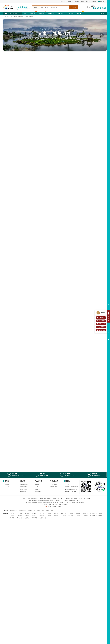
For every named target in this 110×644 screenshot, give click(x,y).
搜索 (74, 7)
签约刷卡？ (38, 485)
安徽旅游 (27, 516)
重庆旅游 (71, 516)
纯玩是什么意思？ (24, 485)
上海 (84, 345)
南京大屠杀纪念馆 (69, 183)
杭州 (11, 111)
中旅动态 (7, 487)
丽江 (17, 102)
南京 (72, 345)
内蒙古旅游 (43, 518)
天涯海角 (18, 99)
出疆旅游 (42, 13)
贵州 (11, 126)
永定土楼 (87, 409)
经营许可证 (70, 1)
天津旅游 (20, 513)
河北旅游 (27, 513)
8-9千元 (7, 141)
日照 (11, 121)
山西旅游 (34, 513)
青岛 (6, 121)
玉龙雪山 (12, 107)
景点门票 (70, 13)
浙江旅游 (20, 516)
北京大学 (69, 152)
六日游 (6, 131)
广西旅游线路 (14, 280)
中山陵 (90, 152)
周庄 (80, 345)
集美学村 (96, 152)
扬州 (92, 345)
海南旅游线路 (14, 247)
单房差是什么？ (23, 487)
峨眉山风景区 (87, 215)
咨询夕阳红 (101, 330)
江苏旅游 (12, 516)
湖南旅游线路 (14, 376)
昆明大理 (100, 183)
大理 (11, 104)
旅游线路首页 (21, 17)
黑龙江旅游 (35, 518)
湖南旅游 (41, 516)
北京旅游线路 (14, 312)
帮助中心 (77, 1)
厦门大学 (93, 409)
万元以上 (15, 141)
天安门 (75, 152)
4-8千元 (15, 139)
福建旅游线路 (14, 408)
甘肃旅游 (63, 513)
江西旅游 (93, 516)
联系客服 (94, 1)
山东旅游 (41, 513)
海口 (89, 247)
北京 (17, 121)
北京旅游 (12, 513)
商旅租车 (51, 13)
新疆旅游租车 (31, 511)
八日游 (17, 131)
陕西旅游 (56, 513)
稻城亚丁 (100, 215)
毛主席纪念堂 (78, 183)
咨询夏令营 (101, 324)
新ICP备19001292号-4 (75, 500)
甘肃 (17, 126)
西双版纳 (7, 104)
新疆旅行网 (65, 505)
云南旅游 (12, 102)
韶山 (101, 152)
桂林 (17, 107)
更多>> (105, 152)
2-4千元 (7, 139)
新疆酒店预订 (40, 511)
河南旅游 (49, 513)
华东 (64, 345)
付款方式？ (38, 487)
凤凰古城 (100, 377)
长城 (79, 152)
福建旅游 (100, 516)
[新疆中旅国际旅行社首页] (17, 7)
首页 (25, 13)
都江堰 (94, 215)
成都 (17, 116)
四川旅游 (12, 116)
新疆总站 (78, 513)
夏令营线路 (13, 151)
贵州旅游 (56, 516)
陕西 (6, 126)
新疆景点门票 (49, 511)
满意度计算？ (23, 492)
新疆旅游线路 (22, 511)
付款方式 (88, 1)
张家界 (94, 377)
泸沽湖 (6, 107)
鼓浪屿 (82, 409)
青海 (97, 441)
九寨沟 (6, 119)
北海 (6, 109)
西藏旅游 (93, 513)
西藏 (6, 123)
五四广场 (84, 152)
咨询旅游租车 (101, 327)
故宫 (84, 313)
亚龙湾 (6, 102)
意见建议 (67, 485)
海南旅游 (12, 518)
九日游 (6, 133)
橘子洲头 (57, 183)
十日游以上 (13, 133)
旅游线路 (42, 498)
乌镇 (11, 114)
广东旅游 (78, 516)
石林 (17, 104)
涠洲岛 (87, 281)
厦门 (17, 109)
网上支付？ (38, 489)
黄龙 (11, 119)
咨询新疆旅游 (101, 318)
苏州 (17, 111)
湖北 (17, 123)
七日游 (12, 131)
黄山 (17, 114)
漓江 (11, 109)
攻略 (103, 13)
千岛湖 (6, 116)
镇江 (6, 114)
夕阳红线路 (13, 183)
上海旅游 (100, 513)
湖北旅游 (34, 516)
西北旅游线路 (14, 440)
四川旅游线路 (14, 215)
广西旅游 (85, 516)
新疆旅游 (32, 13)
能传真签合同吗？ (54, 487)
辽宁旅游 (20, 518)
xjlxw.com (58, 505)
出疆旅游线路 (30, 17)
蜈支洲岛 (12, 99)
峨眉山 (17, 119)
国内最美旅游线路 (25, 87)
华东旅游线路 (14, 344)
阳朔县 (92, 281)
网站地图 (36, 498)
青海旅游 (85, 513)
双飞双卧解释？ (23, 489)
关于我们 (23, 498)
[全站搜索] (55, 7)
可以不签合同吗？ (54, 485)
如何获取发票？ (39, 492)
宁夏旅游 (71, 513)
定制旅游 (79, 13)
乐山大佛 (86, 183)
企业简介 (7, 485)
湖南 (11, 123)
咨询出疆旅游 (101, 321)
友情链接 (75, 498)
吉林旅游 (27, 518)
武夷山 (6, 111)
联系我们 (29, 498)
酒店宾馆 (61, 13)
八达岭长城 (90, 313)
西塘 (76, 345)
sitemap (88, 498)
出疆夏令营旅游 (39, 87)
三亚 (6, 99)
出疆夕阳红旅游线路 (54, 87)
